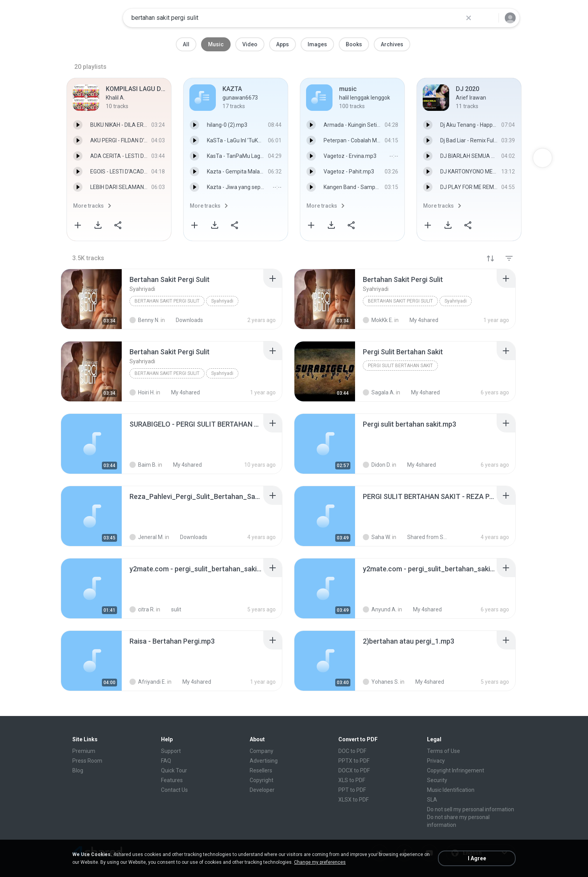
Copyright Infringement (456, 770)
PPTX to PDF (354, 761)
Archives (392, 44)
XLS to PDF (352, 780)
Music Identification (451, 790)
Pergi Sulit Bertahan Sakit (400, 366)
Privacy (436, 761)
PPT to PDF (352, 790)
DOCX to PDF (354, 770)
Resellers (261, 770)
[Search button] (488, 18)
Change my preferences (320, 862)
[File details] (91, 299)
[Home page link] (92, 18)
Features (172, 780)
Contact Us (174, 790)
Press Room (87, 761)
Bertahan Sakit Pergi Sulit (167, 301)
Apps (283, 44)
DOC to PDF (352, 751)
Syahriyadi (222, 301)
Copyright (262, 780)
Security (437, 780)
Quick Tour (174, 770)
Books (354, 44)
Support (171, 751)
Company (262, 751)
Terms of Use (444, 751)
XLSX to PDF (353, 800)
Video (250, 44)
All (186, 44)
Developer (262, 790)
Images (317, 44)
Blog (78, 770)
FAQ (166, 761)
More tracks (88, 206)
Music (216, 44)
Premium (84, 751)
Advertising (264, 761)
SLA (432, 800)
